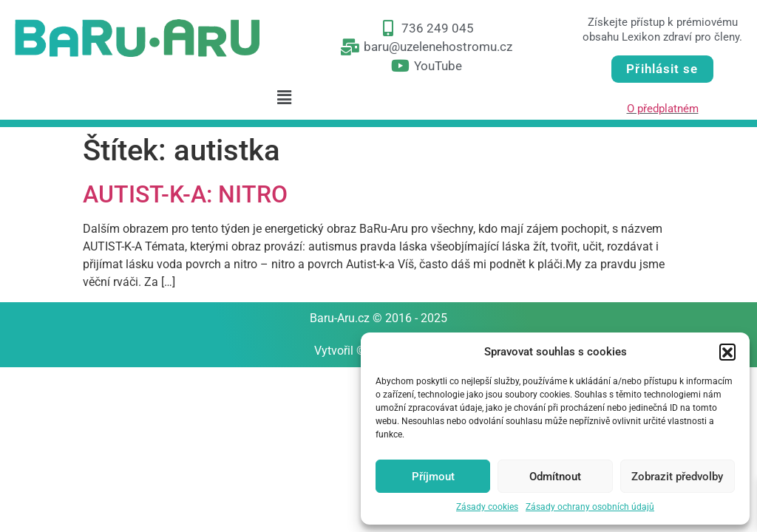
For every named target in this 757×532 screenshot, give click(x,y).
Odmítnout (555, 477)
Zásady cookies (487, 507)
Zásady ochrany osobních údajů (590, 507)
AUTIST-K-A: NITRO (185, 194)
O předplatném (663, 109)
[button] (727, 352)
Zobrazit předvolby (677, 477)
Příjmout (433, 477)
